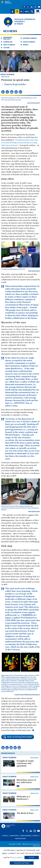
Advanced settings (22, 863)
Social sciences (29, 42)
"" (20, 143)
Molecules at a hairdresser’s (23, 798)
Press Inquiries (26, 836)
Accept (32, 857)
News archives (20, 838)
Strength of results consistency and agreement (25, 763)
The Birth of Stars (25, 813)
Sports (26, 45)
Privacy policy (16, 857)
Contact (5, 836)
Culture (6, 48)
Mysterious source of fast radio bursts (26, 781)
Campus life (8, 42)
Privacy (36, 836)
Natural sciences (30, 38)
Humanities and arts (8, 38)
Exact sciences (9, 45)
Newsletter (14, 836)
